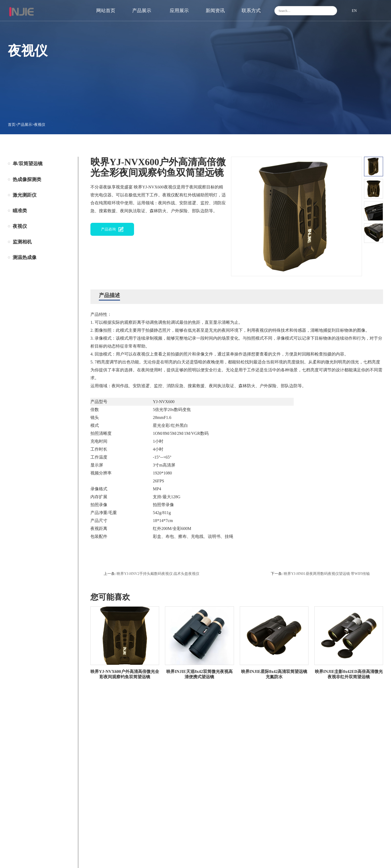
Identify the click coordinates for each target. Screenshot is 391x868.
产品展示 (142, 11)
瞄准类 (20, 211)
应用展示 (179, 11)
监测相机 (22, 242)
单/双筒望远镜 (28, 164)
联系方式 (251, 11)
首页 (12, 125)
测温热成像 (25, 257)
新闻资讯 (215, 11)
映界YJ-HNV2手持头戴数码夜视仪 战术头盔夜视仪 (158, 574)
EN (354, 11)
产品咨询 (108, 229)
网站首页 (106, 11)
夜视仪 (40, 125)
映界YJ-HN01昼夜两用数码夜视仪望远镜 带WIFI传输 (327, 574)
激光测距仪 (25, 195)
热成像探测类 (27, 179)
